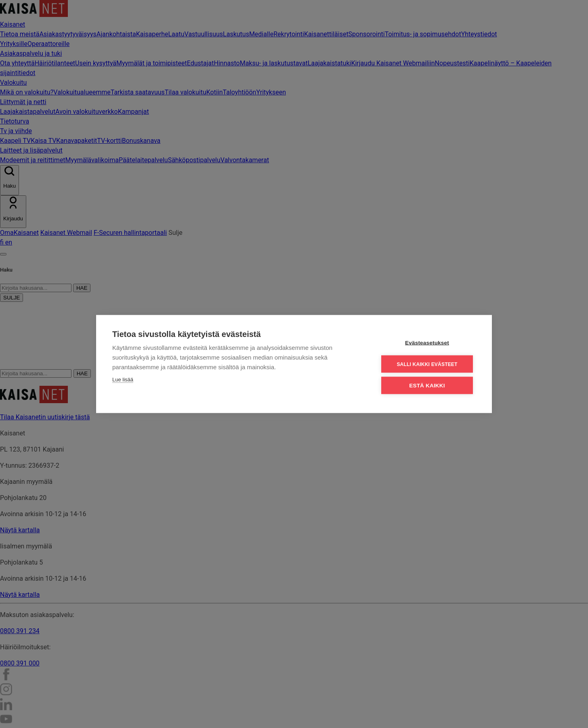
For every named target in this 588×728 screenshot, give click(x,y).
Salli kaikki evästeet (427, 364)
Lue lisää (123, 379)
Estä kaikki (427, 385)
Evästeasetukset (427, 342)
